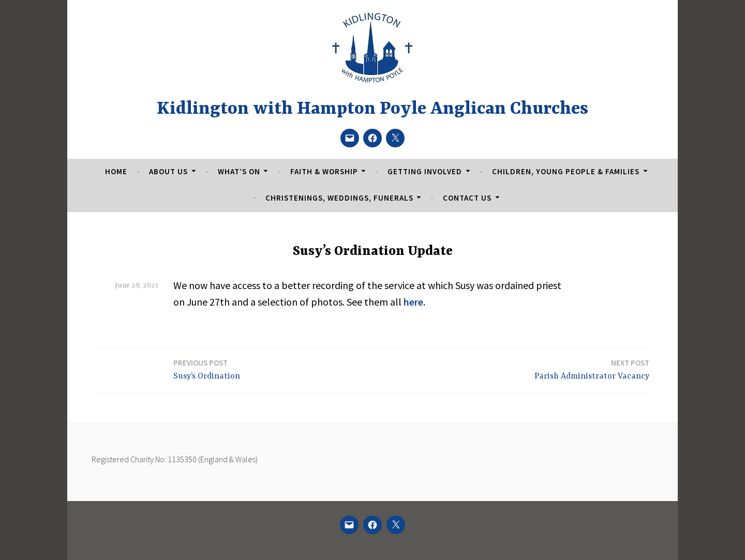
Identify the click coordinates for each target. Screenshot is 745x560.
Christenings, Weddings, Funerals (339, 198)
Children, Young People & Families (566, 171)
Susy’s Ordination (207, 369)
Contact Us (467, 198)
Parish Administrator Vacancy (592, 369)
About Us (168, 171)
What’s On (239, 171)
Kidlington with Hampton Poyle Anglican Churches (373, 109)
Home (116, 171)
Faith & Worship (324, 171)
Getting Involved (425, 171)
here (413, 302)
